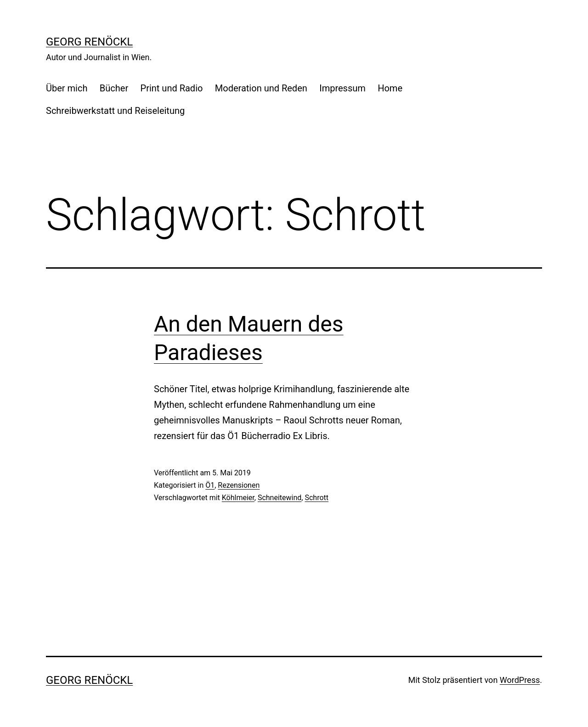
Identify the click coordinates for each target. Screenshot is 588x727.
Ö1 (210, 485)
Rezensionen (239, 485)
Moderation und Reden (261, 88)
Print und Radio (172, 88)
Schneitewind (280, 498)
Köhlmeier (238, 498)
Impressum (342, 88)
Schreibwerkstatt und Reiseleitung (115, 111)
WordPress (520, 680)
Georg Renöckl (89, 42)
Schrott (317, 498)
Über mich (67, 88)
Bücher (114, 88)
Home (390, 88)
